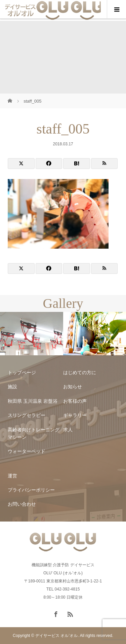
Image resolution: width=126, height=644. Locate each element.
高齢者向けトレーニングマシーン (34, 433)
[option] (32, 334)
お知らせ (73, 387)
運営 (12, 476)
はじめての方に (80, 372)
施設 (12, 387)
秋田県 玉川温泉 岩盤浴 (33, 401)
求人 (68, 430)
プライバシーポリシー (31, 490)
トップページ (22, 372)
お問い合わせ (22, 504)
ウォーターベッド (27, 451)
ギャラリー (75, 415)
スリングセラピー (27, 415)
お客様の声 (75, 401)
